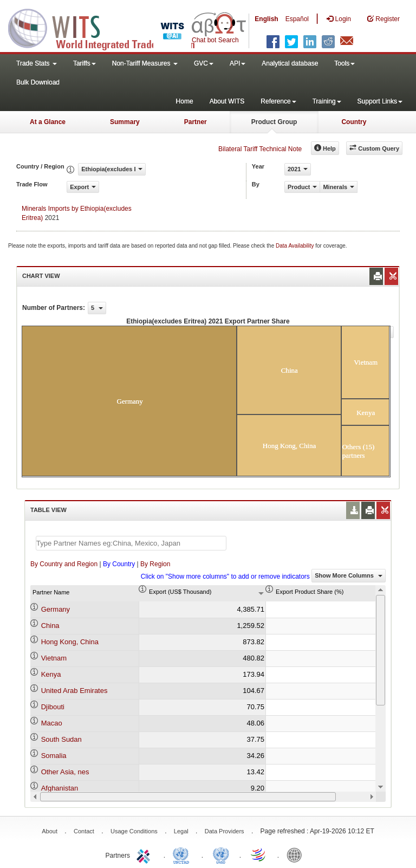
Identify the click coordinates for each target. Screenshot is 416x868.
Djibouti (53, 707)
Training (327, 101)
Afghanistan (60, 788)
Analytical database (290, 63)
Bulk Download (38, 82)
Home (185, 101)
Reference (278, 101)
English (266, 19)
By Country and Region (64, 564)
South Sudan (61, 739)
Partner (196, 122)
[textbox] (131, 543)
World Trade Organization (259, 854)
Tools (344, 63)
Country (354, 122)
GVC (204, 63)
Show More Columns (349, 575)
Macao (52, 723)
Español (297, 19)
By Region (155, 564)
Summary (125, 122)
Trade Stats (37, 63)
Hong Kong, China (70, 642)
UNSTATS (221, 854)
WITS (108, 27)
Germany (56, 609)
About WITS (227, 101)
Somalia (54, 756)
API (238, 63)
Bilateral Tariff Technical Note (260, 149)
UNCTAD (183, 854)
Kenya (51, 674)
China (50, 626)
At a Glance (48, 122)
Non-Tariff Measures (145, 63)
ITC (145, 854)
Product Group (274, 122)
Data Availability (295, 246)
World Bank (297, 854)
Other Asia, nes (65, 772)
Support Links (380, 101)
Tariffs (84, 63)
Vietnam (54, 658)
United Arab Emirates (74, 691)
